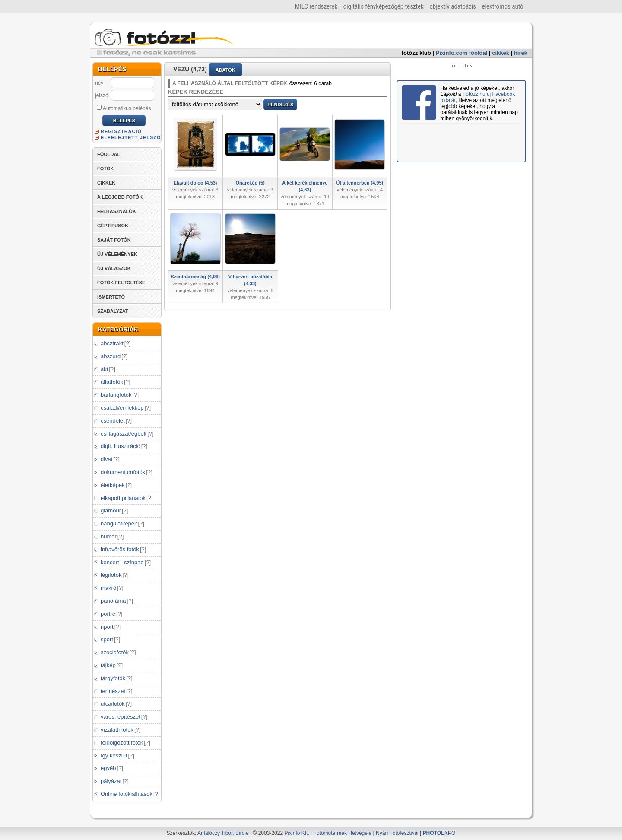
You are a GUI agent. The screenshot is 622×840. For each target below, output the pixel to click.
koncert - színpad (122, 562)
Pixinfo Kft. (297, 833)
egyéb (108, 768)
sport (107, 639)
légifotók (111, 575)
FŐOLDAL (109, 154)
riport (107, 627)
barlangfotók (116, 395)
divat (106, 459)
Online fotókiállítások (127, 794)
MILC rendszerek (316, 6)
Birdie (242, 833)
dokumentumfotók (123, 472)
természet (113, 691)
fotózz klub (416, 53)
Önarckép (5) (250, 183)
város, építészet (121, 717)
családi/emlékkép (122, 408)
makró (108, 588)
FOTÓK (106, 169)
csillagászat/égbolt (124, 434)
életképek (113, 485)
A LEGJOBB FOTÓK (120, 197)
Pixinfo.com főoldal (462, 53)
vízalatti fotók (117, 730)
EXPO (439, 833)
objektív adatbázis (453, 6)
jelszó (102, 95)
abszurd (111, 356)
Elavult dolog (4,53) (195, 183)
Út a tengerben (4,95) (360, 183)
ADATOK (225, 70)
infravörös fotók (120, 549)
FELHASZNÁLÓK (117, 211)
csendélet (113, 421)
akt (104, 369)
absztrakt (112, 343)
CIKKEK (106, 183)
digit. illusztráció (121, 446)
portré (108, 614)
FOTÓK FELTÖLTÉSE (121, 283)
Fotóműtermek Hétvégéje (343, 833)
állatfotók (112, 382)
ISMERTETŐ (111, 297)
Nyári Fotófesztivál (397, 833)
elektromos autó (502, 6)
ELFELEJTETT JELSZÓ (131, 137)
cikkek (501, 53)
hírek (521, 53)
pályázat (111, 781)
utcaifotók (113, 704)
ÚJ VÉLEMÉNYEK (117, 254)
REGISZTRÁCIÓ (121, 131)
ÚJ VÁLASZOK (114, 268)
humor (109, 536)
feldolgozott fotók (122, 743)
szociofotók (115, 652)
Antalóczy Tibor (215, 833)
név (99, 83)
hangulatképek (119, 523)
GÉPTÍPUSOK (113, 226)
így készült (114, 756)
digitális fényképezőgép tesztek (384, 6)
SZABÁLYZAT (113, 311)
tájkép (108, 665)
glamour (111, 511)
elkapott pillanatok (123, 498)
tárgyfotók (113, 678)
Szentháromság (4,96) (195, 277)
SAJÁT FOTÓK (114, 240)
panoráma (113, 601)
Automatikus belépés (124, 108)
